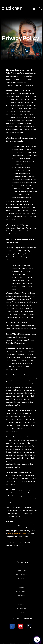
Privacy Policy (22, 591)
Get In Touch (21, 571)
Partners (21, 578)
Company (22, 612)
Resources (22, 608)
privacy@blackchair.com (17, 534)
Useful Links (22, 595)
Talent (21, 588)
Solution (22, 604)
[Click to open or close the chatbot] (37, 639)
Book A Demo (21, 575)
